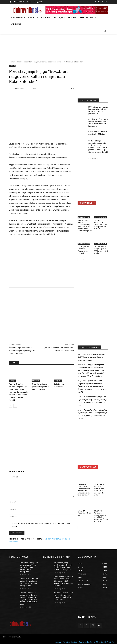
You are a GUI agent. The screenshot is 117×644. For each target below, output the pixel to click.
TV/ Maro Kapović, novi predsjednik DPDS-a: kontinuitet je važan (101, 250)
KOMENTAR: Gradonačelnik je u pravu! (84, 513)
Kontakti (74, 642)
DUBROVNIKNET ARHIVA (105, 642)
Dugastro (58, 381)
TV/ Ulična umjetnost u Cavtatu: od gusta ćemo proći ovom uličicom (100, 225)
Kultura (18, 62)
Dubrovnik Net (19, 89)
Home (11, 62)
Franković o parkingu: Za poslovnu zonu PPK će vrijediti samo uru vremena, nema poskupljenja (29, 567)
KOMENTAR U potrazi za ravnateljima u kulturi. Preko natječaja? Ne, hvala (99, 490)
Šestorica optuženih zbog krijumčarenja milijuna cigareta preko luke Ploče (22, 351)
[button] (105, 30)
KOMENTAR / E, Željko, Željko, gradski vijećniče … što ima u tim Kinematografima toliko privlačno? (85, 490)
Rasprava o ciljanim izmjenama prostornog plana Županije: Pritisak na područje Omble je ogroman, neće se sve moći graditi (92, 386)
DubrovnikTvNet (84, 217)
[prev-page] (11, 406)
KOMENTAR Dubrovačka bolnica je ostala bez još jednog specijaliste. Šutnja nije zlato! (101, 516)
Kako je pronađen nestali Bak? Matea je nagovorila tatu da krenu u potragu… (91, 357)
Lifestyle (13, 381)
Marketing (66, 642)
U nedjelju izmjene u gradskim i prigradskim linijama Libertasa (41, 387)
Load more (93, 159)
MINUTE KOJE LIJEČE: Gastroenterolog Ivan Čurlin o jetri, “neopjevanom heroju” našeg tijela (85, 226)
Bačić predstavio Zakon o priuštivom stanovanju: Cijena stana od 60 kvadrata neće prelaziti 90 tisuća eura (64, 581)
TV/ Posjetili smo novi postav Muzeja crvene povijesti (84, 250)
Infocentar (36, 381)
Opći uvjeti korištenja (87, 642)
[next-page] (15, 406)
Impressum (57, 642)
